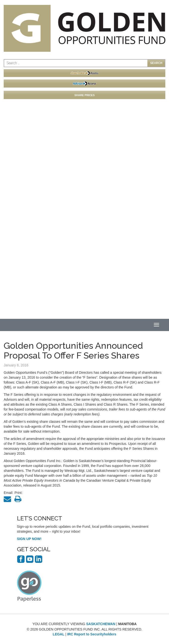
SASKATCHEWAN (101, 624)
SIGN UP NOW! (29, 539)
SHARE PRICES (85, 95)
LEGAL (59, 634)
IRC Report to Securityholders (92, 634)
